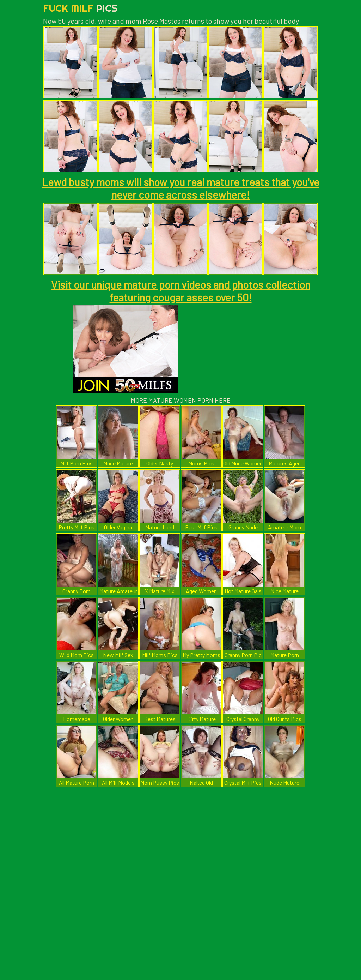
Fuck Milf (80, 8)
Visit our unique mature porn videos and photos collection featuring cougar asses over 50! (181, 291)
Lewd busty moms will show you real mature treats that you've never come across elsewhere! (181, 188)
